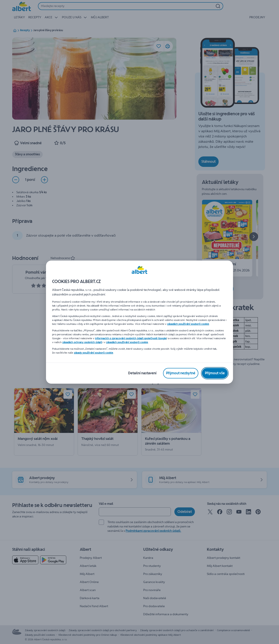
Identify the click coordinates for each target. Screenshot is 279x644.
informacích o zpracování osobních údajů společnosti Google (131, 338)
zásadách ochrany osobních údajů (82, 342)
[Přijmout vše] (215, 373)
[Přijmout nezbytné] (181, 373)
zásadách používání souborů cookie (188, 324)
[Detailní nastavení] (142, 373)
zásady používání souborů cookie (94, 353)
